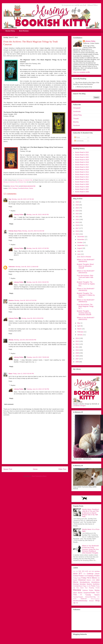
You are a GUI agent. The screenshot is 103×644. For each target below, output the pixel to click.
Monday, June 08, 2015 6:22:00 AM (33, 231)
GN (99, 578)
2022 (77, 214)
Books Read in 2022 (82, 152)
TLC (98, 593)
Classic (97, 574)
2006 (77, 362)
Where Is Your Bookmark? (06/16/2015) (86, 289)
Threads (76, 119)
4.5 (90, 571)
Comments (79, 141)
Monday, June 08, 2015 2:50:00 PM (38, 282)
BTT (80, 574)
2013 (77, 341)
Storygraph (77, 108)
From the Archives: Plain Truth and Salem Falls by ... (85, 277)
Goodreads (77, 111)
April (79, 326)
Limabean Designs (79, 406)
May (79, 323)
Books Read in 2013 (82, 174)
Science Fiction (88, 590)
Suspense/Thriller (89, 593)
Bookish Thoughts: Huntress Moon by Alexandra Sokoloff (84, 313)
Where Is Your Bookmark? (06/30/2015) (86, 260)
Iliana (10, 374)
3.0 (80, 571)
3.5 (83, 571)
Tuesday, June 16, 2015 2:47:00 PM (38, 389)
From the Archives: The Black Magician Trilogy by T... (85, 306)
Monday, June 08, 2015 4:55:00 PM (32, 318)
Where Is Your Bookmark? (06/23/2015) (86, 272)
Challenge (90, 574)
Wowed (91, 601)
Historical (82, 580)
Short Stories (78, 593)
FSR (86, 576)
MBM (98, 580)
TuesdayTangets (78, 597)
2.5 (77, 571)
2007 (77, 359)
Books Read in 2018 (82, 162)
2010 (77, 350)
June (79, 254)
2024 (77, 208)
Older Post (62, 469)
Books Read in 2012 (82, 177)
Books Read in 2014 (82, 172)
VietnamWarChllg (90, 597)
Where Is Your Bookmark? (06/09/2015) (86, 301)
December (81, 237)
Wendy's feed (23, 182)
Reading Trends (94, 588)
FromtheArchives (23, 188)
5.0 (93, 571)
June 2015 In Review (84, 257)
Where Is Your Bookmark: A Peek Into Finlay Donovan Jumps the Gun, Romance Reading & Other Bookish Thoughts (91, 549)
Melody (11, 340)
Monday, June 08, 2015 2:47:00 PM (38, 248)
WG (99, 597)
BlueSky (76, 122)
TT (81, 595)
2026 (77, 202)
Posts (77, 137)
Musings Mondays (80, 584)
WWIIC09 (84, 599)
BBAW (75, 574)
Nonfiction (96, 584)
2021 (77, 217)
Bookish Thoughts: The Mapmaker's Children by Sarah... (86, 295)
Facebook (76, 125)
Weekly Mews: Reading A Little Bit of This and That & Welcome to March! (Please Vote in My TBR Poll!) (91, 513)
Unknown (12, 267)
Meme (76, 582)
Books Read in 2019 (82, 160)
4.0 (87, 571)
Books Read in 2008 (82, 187)
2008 (77, 356)
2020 (77, 219)
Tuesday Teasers (92, 595)
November (81, 239)
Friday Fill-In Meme (89, 578)
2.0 (74, 571)
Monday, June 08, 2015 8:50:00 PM (25, 340)
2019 (77, 222)
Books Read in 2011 (82, 179)
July (79, 251)
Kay (10, 199)
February (80, 332)
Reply (10, 207)
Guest (75, 580)
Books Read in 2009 (82, 184)
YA (77, 603)
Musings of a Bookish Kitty (25, 180)
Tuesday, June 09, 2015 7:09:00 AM (38, 357)
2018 (77, 225)
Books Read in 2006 (82, 192)
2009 (77, 353)
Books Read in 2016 (82, 167)
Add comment (9, 404)
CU (85, 574)
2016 (77, 231)
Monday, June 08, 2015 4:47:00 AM (23, 199)
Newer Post (8, 469)
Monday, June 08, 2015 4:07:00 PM (25, 300)
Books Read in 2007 (82, 189)
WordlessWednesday (80, 601)
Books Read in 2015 (82, 170)
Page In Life (87, 586)
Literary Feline (19, 215)
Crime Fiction (78, 576)
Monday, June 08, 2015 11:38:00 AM (27, 267)
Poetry (93, 586)
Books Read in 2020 (82, 157)
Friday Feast (77, 578)
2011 (77, 347)
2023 (77, 211)
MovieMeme (95, 582)
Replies (13, 211)
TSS (75, 595)
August (80, 248)
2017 (77, 228)
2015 (10, 188)
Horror (89, 580)
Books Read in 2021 (82, 155)
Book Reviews (24, 31)
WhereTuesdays (95, 599)
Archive (97, 571)
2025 (77, 205)
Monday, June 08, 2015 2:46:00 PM (38, 215)
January (80, 335)
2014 (77, 338)
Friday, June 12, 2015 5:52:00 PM (23, 374)
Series (31, 188)
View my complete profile (81, 72)
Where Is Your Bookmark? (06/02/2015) (86, 318)
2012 (77, 344)
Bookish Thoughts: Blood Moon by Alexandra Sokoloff (85, 266)
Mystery (89, 584)
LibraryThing (77, 115)
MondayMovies (85, 582)
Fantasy (15, 188)
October (80, 242)
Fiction (97, 576)
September (81, 245)
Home (35, 469)
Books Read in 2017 (82, 165)
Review (77, 590)
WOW (75, 599)
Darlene (11, 300)
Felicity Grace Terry (15, 231)
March (80, 329)
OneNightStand (78, 586)
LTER (94, 580)
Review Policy (10, 31)
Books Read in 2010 (82, 182)
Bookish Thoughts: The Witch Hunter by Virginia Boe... (86, 284)
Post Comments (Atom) (39, 476)
